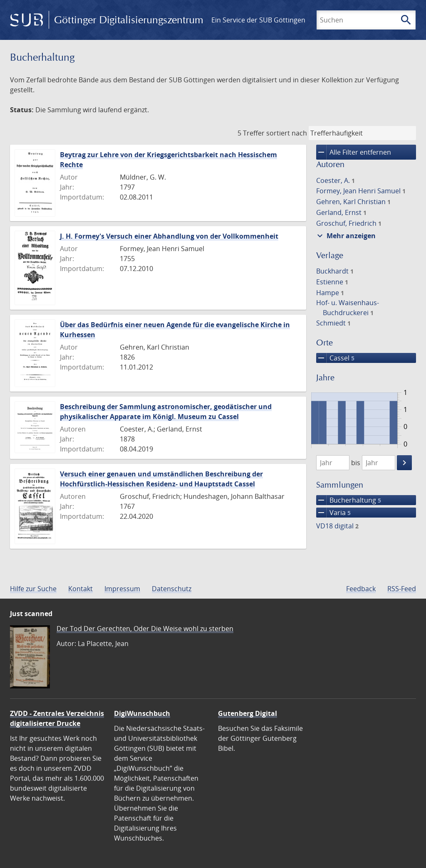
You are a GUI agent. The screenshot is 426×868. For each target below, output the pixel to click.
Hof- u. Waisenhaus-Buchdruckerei (348, 308)
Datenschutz (172, 589)
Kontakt (80, 589)
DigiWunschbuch (142, 713)
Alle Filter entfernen (354, 152)
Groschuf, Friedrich (349, 223)
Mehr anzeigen (345, 236)
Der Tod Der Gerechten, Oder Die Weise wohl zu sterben (145, 629)
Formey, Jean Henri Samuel (361, 191)
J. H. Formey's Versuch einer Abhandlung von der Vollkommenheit (169, 236)
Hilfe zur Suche (33, 589)
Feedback (361, 589)
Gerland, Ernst (341, 212)
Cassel (335, 358)
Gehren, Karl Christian (353, 202)
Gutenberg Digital (248, 713)
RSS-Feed (402, 589)
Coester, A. (336, 180)
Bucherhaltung (349, 500)
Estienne (332, 282)
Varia (333, 513)
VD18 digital (337, 526)
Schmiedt (333, 323)
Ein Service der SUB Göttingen (258, 20)
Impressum (122, 589)
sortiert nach (287, 133)
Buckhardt (335, 271)
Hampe (330, 293)
